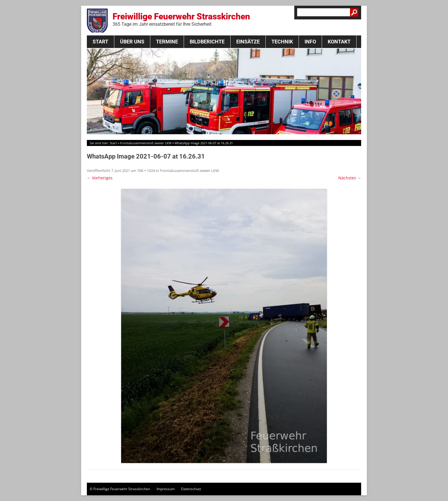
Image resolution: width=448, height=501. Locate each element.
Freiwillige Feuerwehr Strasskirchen (181, 19)
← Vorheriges (100, 178)
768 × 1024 (146, 171)
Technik (282, 42)
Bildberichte (207, 42)
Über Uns (132, 42)
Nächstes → (350, 178)
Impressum (166, 489)
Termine (167, 42)
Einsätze (248, 42)
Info (310, 42)
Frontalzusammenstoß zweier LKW (146, 143)
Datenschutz (191, 489)
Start (100, 42)
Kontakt (339, 42)
